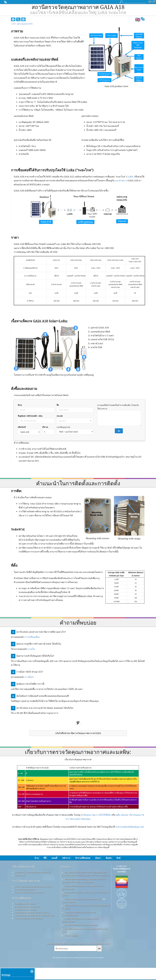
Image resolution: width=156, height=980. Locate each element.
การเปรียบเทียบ (32, 637)
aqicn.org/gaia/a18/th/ (25, 24)
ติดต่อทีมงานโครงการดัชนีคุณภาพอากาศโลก (33, 872)
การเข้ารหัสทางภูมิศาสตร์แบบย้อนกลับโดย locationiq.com (80, 920)
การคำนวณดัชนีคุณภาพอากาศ (27, 907)
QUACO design (71, 935)
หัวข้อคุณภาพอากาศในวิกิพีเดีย (96, 815)
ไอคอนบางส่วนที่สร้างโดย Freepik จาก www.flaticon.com (79, 914)
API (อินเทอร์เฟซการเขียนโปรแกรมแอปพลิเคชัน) (34, 915)
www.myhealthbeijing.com (130, 827)
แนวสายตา (121, 180)
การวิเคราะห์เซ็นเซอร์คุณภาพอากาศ (29, 892)
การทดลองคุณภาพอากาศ (25, 889)
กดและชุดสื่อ (20, 875)
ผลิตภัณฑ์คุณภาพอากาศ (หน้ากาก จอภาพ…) (32, 912)
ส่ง (99, 948)
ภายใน (31, 649)
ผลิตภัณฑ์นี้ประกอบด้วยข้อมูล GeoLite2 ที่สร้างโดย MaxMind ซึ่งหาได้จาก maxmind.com (83, 881)
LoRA (130, 177)
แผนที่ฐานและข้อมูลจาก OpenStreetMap (81, 925)
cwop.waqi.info (69, 902)
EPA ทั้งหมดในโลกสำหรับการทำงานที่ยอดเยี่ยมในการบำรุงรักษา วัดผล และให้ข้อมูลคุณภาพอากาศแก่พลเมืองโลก (85, 874)
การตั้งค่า (29, 677)
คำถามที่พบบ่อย (22, 898)
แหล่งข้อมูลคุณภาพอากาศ (25, 904)
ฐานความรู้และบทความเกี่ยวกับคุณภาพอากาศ (33, 886)
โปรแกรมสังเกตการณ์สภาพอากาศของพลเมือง (83, 899)
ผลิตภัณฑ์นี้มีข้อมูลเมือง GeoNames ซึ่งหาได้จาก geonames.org (82, 887)
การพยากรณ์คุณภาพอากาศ (26, 910)
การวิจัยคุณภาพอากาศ (26, 881)
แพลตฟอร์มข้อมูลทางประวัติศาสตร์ (29, 918)
